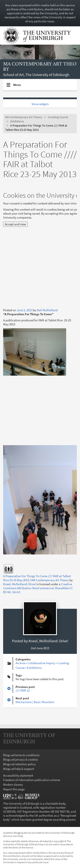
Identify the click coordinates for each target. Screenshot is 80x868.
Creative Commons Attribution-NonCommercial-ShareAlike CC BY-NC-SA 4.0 (38, 588)
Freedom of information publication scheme (32, 780)
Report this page (14, 789)
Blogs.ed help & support (19, 769)
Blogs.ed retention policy (19, 764)
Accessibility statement (18, 775)
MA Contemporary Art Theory (40, 67)
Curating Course (58, 117)
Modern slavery (13, 785)
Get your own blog (13, 836)
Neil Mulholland (47, 310)
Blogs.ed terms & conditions (21, 755)
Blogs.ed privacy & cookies (20, 759)
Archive (20, 663)
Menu (17, 87)
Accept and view (15, 224)
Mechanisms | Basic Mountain (35, 702)
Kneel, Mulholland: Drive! (20, 584)
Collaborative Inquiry (41, 663)
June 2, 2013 (24, 310)
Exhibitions (17, 121)
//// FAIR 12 (23, 690)
